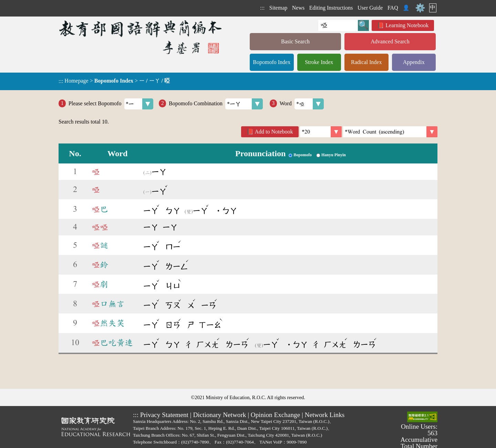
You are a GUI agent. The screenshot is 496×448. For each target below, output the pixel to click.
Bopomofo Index (272, 62)
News (298, 8)
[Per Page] (321, 132)
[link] (390, 132)
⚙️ (420, 8)
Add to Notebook (274, 132)
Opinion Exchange (275, 415)
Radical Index (366, 62)
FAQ (393, 8)
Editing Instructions (331, 8)
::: (262, 8)
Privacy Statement (164, 415)
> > (114, 81)
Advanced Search (390, 41)
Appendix (414, 62)
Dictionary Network (219, 415)
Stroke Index (319, 62)
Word (302, 104)
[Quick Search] (338, 25)
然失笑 (108, 323)
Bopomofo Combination (216, 104)
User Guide (370, 8)
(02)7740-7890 (195, 442)
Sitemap (278, 8)
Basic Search (295, 41)
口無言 (108, 304)
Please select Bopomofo (111, 104)
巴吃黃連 (112, 343)
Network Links (325, 415)
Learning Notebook (407, 25)
